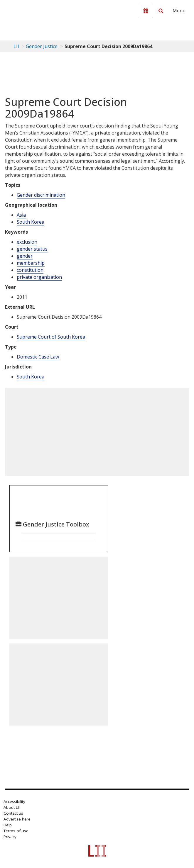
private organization (39, 277)
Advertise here (17, 819)
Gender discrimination (41, 195)
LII (16, 46)
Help (8, 825)
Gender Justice (42, 46)
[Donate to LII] (146, 11)
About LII (12, 807)
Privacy (10, 837)
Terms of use (16, 831)
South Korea (31, 222)
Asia (21, 215)
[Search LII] (161, 11)
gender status (32, 249)
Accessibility (14, 801)
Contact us (13, 813)
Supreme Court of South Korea (51, 337)
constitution (30, 270)
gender (25, 256)
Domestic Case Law (38, 357)
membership (31, 263)
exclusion (27, 242)
